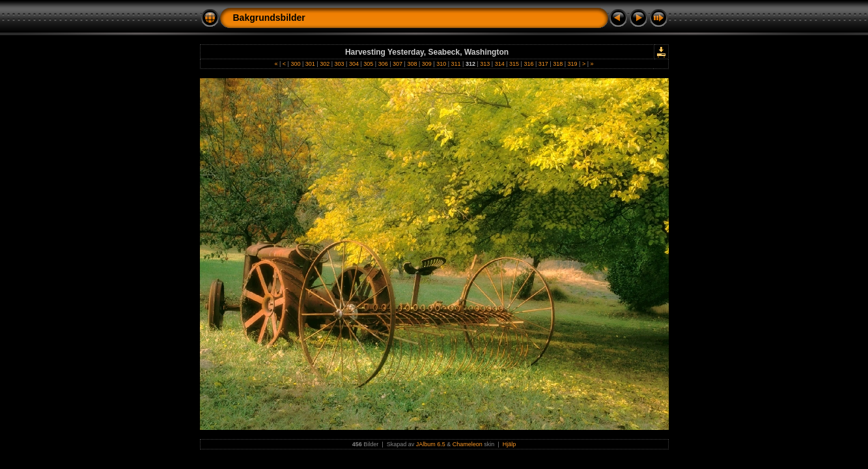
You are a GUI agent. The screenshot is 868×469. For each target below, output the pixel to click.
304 (354, 64)
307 (398, 64)
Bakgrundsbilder (269, 18)
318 (558, 64)
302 (325, 64)
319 (572, 64)
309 (427, 64)
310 (441, 64)
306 (383, 64)
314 (499, 64)
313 (485, 64)
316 (529, 64)
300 (296, 64)
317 (543, 64)
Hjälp (510, 444)
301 (310, 64)
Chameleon (468, 444)
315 (514, 64)
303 (339, 64)
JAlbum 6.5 (431, 444)
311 (456, 64)
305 (369, 64)
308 (412, 64)
